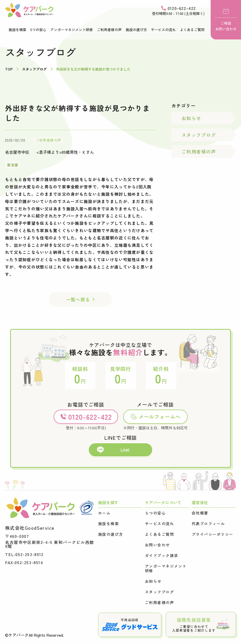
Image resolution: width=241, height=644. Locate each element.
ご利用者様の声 (109, 30)
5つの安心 (38, 30)
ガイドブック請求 (162, 556)
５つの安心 (155, 513)
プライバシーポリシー (213, 534)
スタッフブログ (199, 135)
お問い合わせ (157, 545)
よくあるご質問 (192, 30)
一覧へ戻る (78, 299)
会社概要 (200, 513)
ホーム (104, 513)
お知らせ (191, 118)
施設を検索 (17, 30)
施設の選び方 (136, 30)
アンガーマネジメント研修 (72, 30)
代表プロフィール (208, 524)
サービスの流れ (163, 30)
